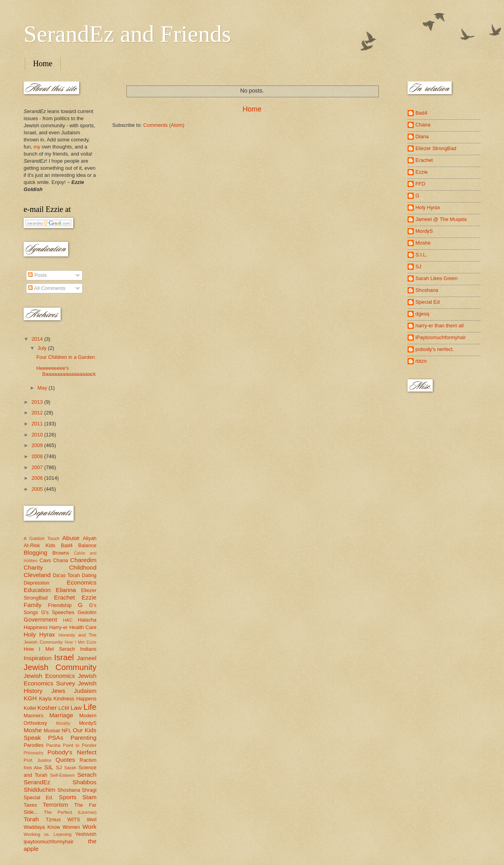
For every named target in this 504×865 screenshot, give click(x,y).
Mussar (52, 730)
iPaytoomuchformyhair (441, 337)
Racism (88, 760)
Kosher (47, 708)
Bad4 (67, 545)
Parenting (83, 738)
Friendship (60, 605)
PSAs (56, 738)
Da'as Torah (66, 575)
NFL (67, 730)
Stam (89, 797)
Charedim (83, 560)
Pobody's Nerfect (72, 752)
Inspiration (38, 658)
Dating (89, 575)
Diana (422, 136)
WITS (74, 820)
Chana (61, 560)
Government (40, 619)
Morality (63, 723)
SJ (59, 768)
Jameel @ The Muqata (441, 219)
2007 (38, 467)
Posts (37, 275)
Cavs (45, 560)
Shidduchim (40, 790)
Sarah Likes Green (436, 278)
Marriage (61, 715)
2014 (38, 339)
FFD (420, 184)
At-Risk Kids (39, 545)
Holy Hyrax (39, 634)
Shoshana (69, 790)
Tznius (53, 820)
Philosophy (33, 753)
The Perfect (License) (70, 812)
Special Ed (428, 302)
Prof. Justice (38, 760)
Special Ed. (39, 797)
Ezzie (89, 597)
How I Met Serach (49, 649)
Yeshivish (86, 834)
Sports (68, 797)
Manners (33, 716)
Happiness (36, 627)
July (43, 348)
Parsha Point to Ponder (71, 745)
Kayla (45, 699)
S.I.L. (421, 255)
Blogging (35, 552)
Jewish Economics (49, 676)
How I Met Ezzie (81, 642)
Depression (36, 583)
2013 (38, 402)
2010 (38, 435)
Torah (31, 819)
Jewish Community (60, 667)
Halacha (87, 620)
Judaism (85, 691)
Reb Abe (33, 768)
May (43, 388)
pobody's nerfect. (435, 349)
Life (90, 707)
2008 (38, 456)
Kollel (30, 708)
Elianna (66, 590)
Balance (87, 545)
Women (71, 827)
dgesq (422, 314)
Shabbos (84, 782)
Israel (64, 657)
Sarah (70, 768)
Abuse (71, 538)
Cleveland (37, 575)
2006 (38, 478)
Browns (61, 553)
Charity (33, 567)
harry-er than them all (439, 326)
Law (76, 708)
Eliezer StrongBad (436, 148)
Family (32, 605)
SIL (49, 767)
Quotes (65, 760)
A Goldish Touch (42, 538)
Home (43, 63)
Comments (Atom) (164, 125)
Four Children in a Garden (66, 357)
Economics (82, 582)
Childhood (83, 567)
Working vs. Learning (47, 834)
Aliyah (90, 538)
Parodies (34, 745)
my (37, 147)
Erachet (64, 597)
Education (37, 590)
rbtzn (421, 361)
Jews (58, 691)
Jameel (87, 658)
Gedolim (87, 612)
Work (89, 827)
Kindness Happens (75, 699)
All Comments (47, 288)
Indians (88, 649)
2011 (38, 424)
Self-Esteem (62, 775)
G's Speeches (58, 612)
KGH (30, 698)
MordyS (88, 723)
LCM (64, 708)
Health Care (83, 627)
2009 (38, 445)
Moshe (33, 730)
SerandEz (37, 782)
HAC (68, 620)
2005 (38, 489)
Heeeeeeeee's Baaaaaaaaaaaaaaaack (66, 371)
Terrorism (56, 805)
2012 (38, 413)
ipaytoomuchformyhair (49, 842)
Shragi (89, 790)
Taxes (30, 805)
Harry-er (58, 627)
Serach (87, 775)
